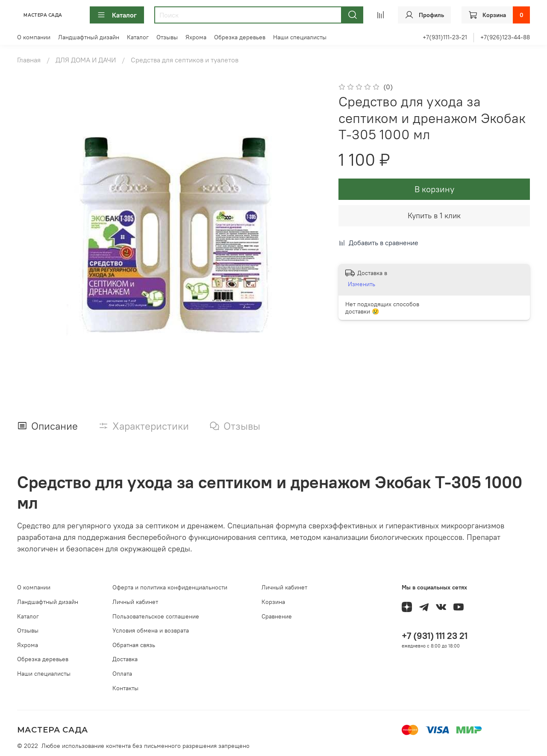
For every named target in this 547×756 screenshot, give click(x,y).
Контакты (125, 688)
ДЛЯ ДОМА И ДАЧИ (86, 60)
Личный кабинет (135, 602)
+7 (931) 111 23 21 (435, 636)
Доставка (125, 659)
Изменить (362, 284)
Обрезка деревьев (240, 37)
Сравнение (277, 616)
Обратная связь (134, 645)
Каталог (117, 15)
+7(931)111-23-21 (445, 37)
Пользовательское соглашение (156, 616)
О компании (34, 37)
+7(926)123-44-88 (505, 37)
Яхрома (196, 37)
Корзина (273, 602)
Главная (29, 60)
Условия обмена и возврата (151, 630)
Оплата (122, 674)
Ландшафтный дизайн (89, 37)
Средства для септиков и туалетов (185, 60)
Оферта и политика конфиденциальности (170, 587)
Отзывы (167, 37)
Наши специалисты (300, 37)
